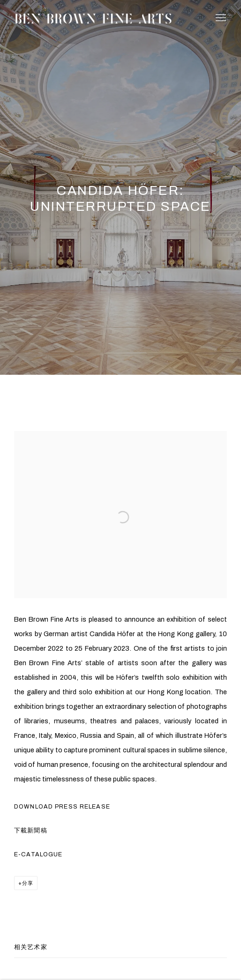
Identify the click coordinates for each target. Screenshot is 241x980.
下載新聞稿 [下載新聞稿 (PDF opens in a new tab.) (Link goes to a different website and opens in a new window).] (31, 831)
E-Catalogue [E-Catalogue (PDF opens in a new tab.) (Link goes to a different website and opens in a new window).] (38, 854)
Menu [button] (220, 18)
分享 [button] (28, 883)
